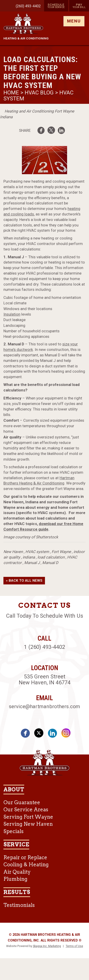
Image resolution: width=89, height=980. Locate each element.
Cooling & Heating (26, 864)
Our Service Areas (26, 809)
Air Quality (17, 872)
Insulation (12, 314)
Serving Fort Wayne (28, 817)
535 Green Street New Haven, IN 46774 (45, 680)
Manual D (50, 563)
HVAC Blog (39, 93)
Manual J (32, 563)
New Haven (13, 552)
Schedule (56, 6)
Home (12, 93)
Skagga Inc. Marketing (47, 946)
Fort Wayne (61, 552)
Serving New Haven (28, 824)
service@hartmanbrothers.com (44, 706)
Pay (79, 6)
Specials (13, 831)
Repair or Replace (25, 857)
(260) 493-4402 (28, 6)
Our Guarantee (22, 802)
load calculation (51, 557)
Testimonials (19, 905)
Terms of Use (74, 946)
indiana (29, 557)
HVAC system (37, 552)
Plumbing (15, 879)
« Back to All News (24, 581)
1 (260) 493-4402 (44, 647)
